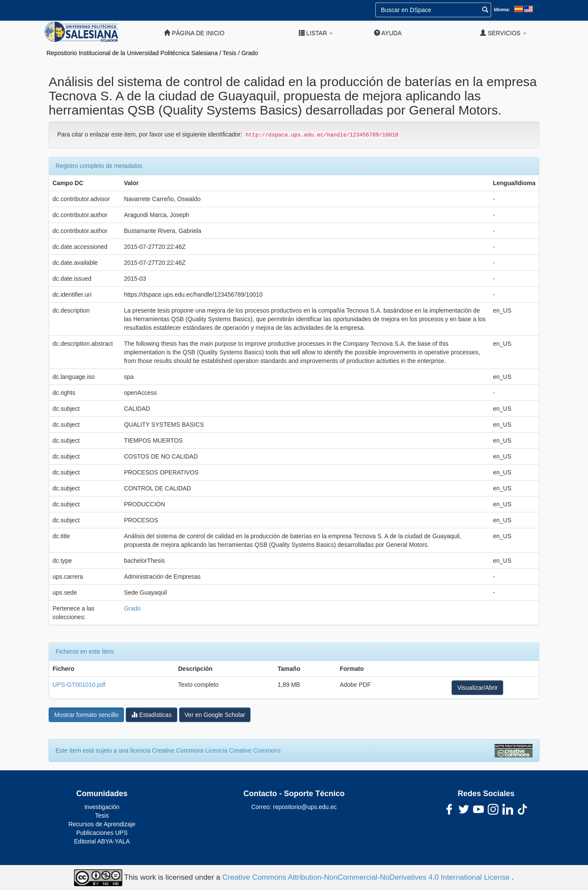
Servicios (503, 33)
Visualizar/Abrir (477, 688)
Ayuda (388, 33)
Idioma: (502, 9)
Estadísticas (151, 715)
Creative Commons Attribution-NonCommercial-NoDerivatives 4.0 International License (367, 877)
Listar (316, 33)
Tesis (229, 53)
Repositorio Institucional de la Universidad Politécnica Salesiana (132, 53)
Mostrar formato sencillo (86, 715)
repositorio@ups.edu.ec (305, 807)
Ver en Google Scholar (215, 715)
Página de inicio (194, 33)
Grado (250, 53)
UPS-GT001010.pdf (79, 685)
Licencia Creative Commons (243, 750)
